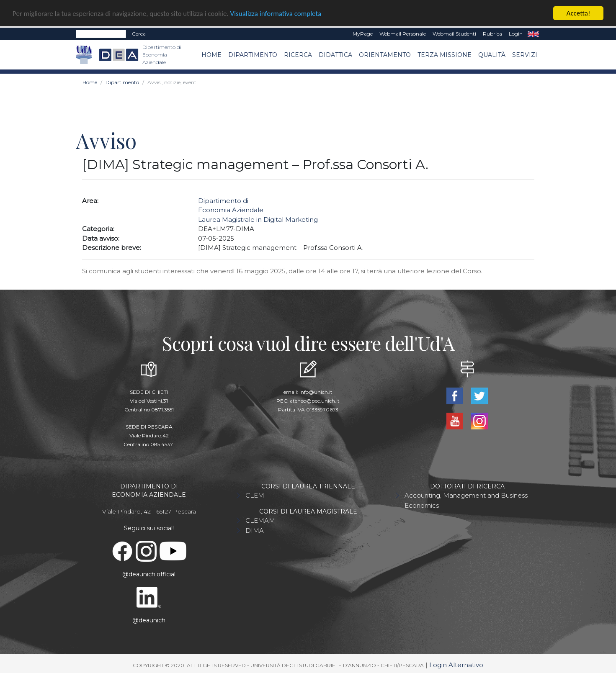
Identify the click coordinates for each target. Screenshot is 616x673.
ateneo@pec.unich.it (315, 400)
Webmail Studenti (454, 33)
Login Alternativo (456, 664)
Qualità (492, 54)
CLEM (255, 495)
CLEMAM (260, 520)
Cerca (139, 33)
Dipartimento (253, 54)
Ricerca (298, 54)
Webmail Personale (403, 33)
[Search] (101, 33)
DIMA (255, 530)
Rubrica (492, 33)
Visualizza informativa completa (276, 13)
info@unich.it (316, 392)
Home (211, 54)
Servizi (525, 54)
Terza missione (445, 54)
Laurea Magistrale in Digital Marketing (258, 219)
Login (516, 33)
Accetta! (579, 13)
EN (533, 33)
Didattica (335, 54)
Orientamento (385, 54)
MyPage (363, 33)
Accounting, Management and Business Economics (466, 500)
